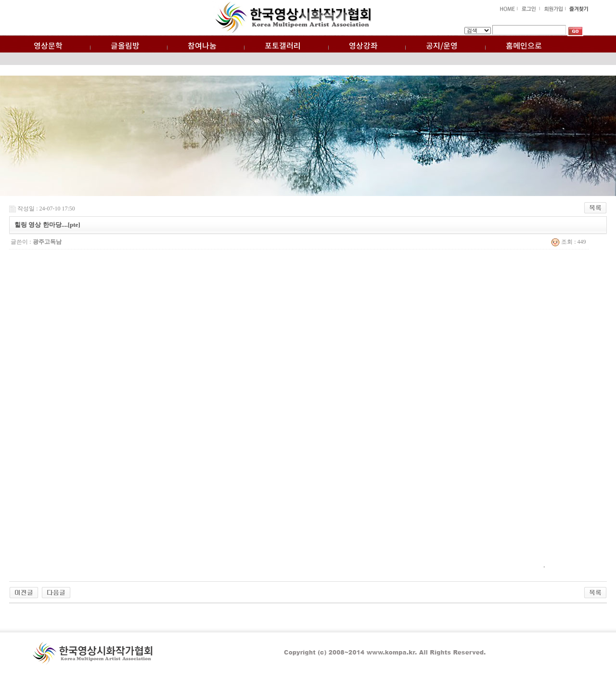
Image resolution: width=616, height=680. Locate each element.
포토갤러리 (283, 46)
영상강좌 (363, 46)
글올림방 (125, 46)
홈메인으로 (524, 46)
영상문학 (48, 46)
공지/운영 (442, 46)
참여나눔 (202, 46)
